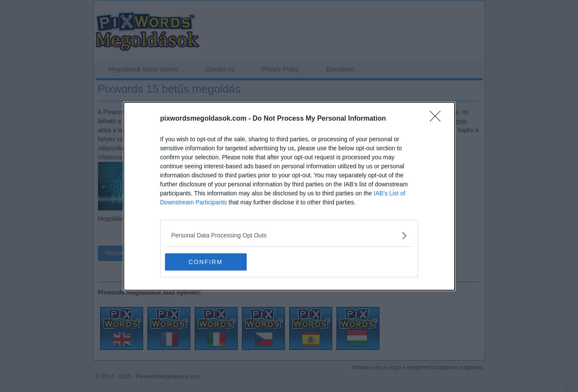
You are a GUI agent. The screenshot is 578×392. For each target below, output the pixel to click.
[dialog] (289, 196)
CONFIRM (206, 261)
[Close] (438, 119)
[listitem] (289, 236)
